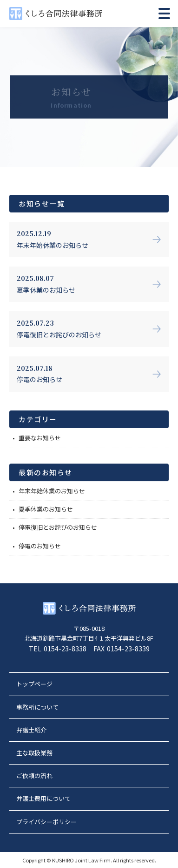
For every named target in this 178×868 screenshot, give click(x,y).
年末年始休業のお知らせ (52, 491)
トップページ (34, 684)
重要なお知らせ (40, 438)
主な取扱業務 (34, 753)
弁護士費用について (43, 798)
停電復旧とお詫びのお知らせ (58, 527)
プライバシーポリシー (46, 822)
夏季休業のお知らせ (46, 509)
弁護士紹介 (31, 730)
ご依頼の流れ (34, 776)
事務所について (37, 707)
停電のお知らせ (40, 546)
